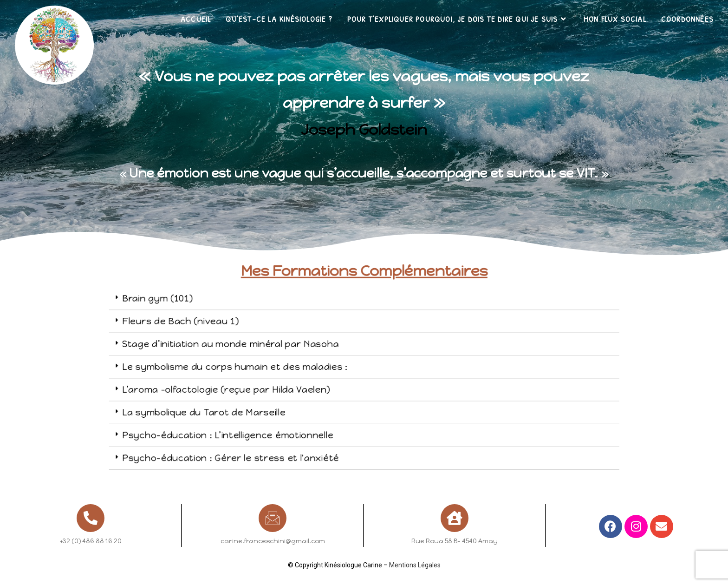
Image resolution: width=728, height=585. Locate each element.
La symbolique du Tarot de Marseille (253, 399)
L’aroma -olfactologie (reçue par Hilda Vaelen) (268, 383)
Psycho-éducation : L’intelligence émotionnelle (270, 415)
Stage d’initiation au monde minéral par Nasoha (271, 350)
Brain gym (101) (219, 318)
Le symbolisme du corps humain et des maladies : (274, 367)
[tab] (366, 319)
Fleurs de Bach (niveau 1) (236, 335)
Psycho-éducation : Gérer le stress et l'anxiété (271, 432)
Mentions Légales (415, 565)
